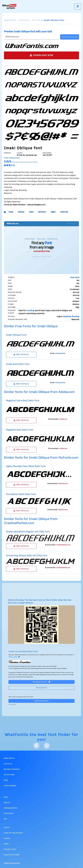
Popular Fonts (10, 849)
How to (7, 803)
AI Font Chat (9, 775)
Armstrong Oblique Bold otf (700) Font (27, 556)
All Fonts (24, 20)
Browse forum (42, 688)
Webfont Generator (42, 701)
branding (30, 311)
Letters (7, 838)
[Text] (32, 37)
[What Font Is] (9, 6)
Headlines (67, 317)
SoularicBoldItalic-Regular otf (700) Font (28, 532)
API (5, 819)
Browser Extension (12, 769)
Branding (75, 317)
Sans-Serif (75, 278)
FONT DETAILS (21, 355)
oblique (21, 212)
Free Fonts (8, 814)
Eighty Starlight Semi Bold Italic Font (26, 466)
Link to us (8, 764)
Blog (6, 780)
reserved (64, 212)
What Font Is (9, 758)
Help (6, 797)
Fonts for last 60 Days (13, 833)
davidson (42, 212)
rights (53, 212)
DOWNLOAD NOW (41, 55)
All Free (36, 20)
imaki (11, 212)
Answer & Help (14, 657)
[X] (47, 746)
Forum (7, 827)
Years (6, 844)
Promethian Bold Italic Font (21, 494)
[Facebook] (36, 746)
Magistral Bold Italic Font (19, 430)
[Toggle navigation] (78, 6)
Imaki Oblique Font (16, 335)
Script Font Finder (12, 855)
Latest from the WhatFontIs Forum (23, 652)
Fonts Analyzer (10, 786)
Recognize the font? (42, 682)
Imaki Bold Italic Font (18, 364)
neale (31, 212)
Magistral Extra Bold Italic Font (23, 401)
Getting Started (11, 808)
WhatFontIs (10, 20)
